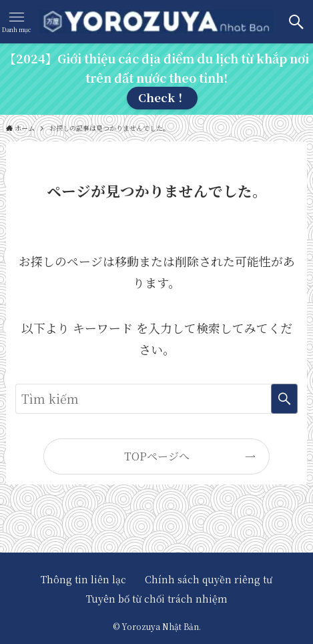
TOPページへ (157, 456)
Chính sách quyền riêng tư (209, 579)
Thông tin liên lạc (88, 579)
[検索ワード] (156, 399)
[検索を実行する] (284, 399)
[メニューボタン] (16, 22)
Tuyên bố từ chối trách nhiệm (157, 599)
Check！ (162, 97)
